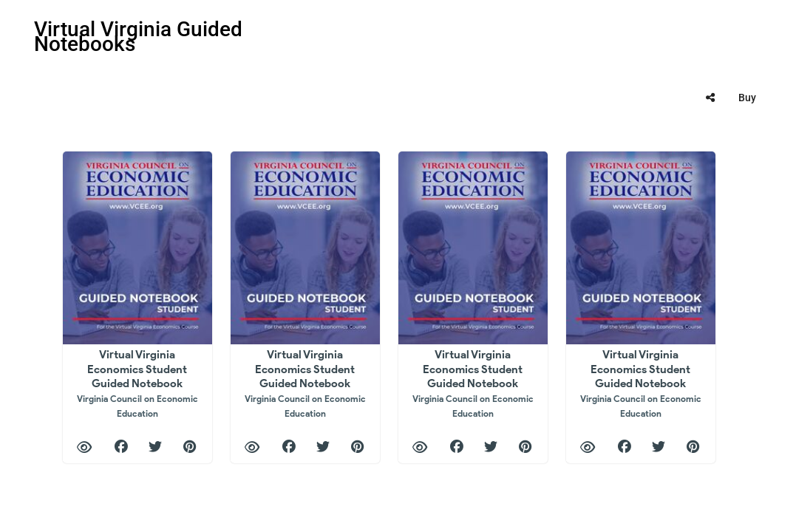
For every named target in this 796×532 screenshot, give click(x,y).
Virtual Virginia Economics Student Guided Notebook (137, 383)
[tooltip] (710, 98)
